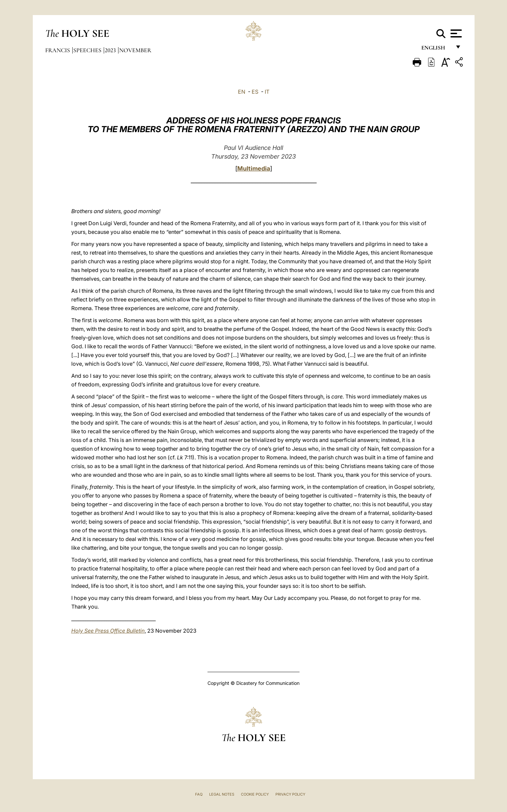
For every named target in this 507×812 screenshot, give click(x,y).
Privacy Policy (290, 794)
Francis (58, 50)
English (436, 49)
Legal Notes (222, 794)
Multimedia (254, 168)
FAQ (199, 794)
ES (255, 92)
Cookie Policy (255, 794)
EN (242, 92)
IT (267, 92)
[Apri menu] (455, 33)
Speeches (88, 50)
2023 (111, 50)
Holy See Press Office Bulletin (108, 631)
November (135, 50)
